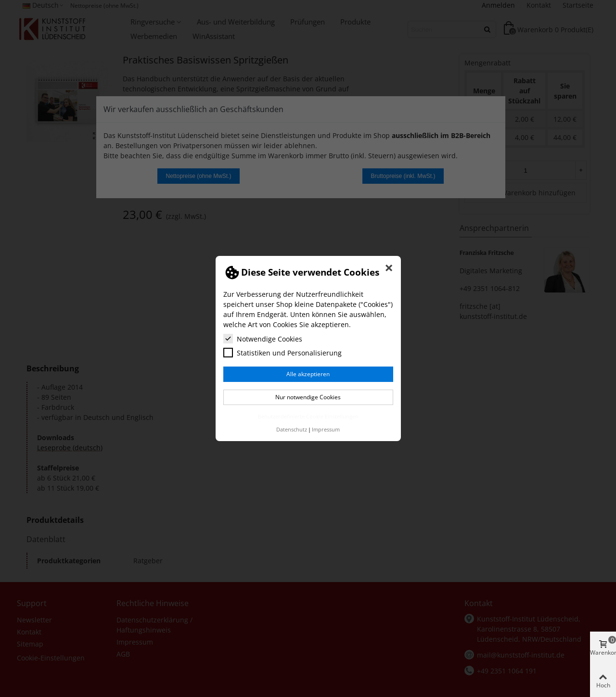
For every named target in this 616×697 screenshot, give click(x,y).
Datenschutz (292, 429)
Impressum (326, 429)
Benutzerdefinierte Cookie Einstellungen (308, 416)
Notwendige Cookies (263, 339)
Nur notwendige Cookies (308, 397)
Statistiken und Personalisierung (282, 353)
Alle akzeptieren (308, 374)
